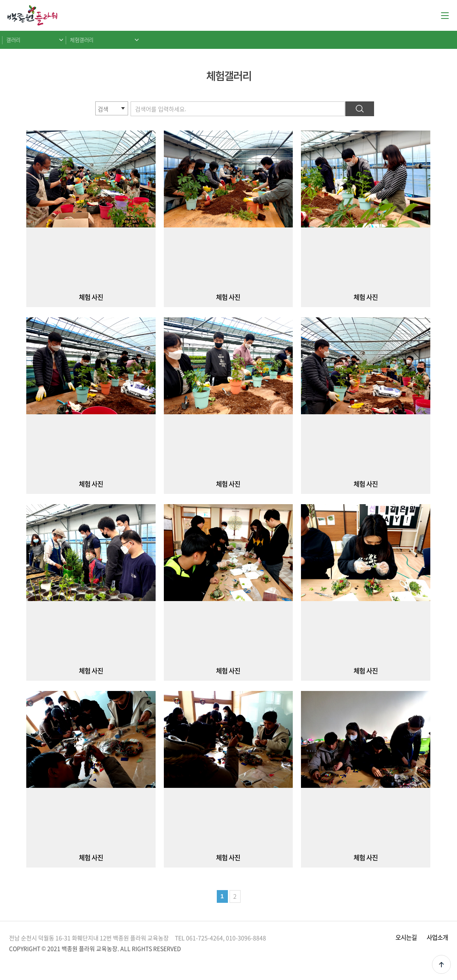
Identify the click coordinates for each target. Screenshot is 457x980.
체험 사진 (91, 297)
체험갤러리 (82, 40)
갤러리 (13, 40)
